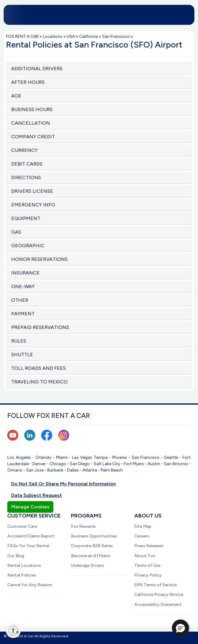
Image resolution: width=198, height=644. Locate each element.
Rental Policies (22, 575)
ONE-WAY (23, 286)
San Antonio (176, 464)
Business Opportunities (94, 536)
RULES (19, 341)
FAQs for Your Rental (28, 546)
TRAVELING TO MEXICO (39, 382)
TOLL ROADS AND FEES (39, 368)
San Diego (80, 464)
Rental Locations (24, 565)
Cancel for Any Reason (30, 585)
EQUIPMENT (26, 218)
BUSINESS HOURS (32, 109)
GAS (16, 232)
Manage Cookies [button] (30, 507)
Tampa (101, 457)
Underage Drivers (87, 565)
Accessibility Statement (158, 605)
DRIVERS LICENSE (32, 191)
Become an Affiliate (91, 556)
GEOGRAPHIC (28, 246)
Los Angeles (19, 457)
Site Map (143, 526)
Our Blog (16, 556)
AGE (16, 96)
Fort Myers (134, 464)
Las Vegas (82, 457)
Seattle (171, 457)
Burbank (55, 470)
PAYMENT (23, 314)
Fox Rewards (83, 526)
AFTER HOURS (28, 82)
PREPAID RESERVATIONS (40, 327)
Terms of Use (147, 565)
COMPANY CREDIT (33, 137)
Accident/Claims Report (31, 536)
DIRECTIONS (26, 177)
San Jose (35, 470)
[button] (180, 628)
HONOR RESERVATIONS (39, 259)
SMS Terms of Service (156, 585)
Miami (62, 457)
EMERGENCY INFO (33, 205)
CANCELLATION (31, 123)
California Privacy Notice (159, 595)
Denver (39, 464)
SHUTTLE (22, 355)
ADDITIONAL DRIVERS (37, 69)
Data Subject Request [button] (37, 495)
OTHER (20, 300)
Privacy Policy (148, 575)
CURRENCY (24, 150)
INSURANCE (25, 273)
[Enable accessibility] (13, 631)
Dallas (73, 470)
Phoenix (120, 457)
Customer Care (22, 526)
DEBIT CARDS (27, 164)
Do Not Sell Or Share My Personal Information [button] (64, 484)
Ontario (15, 470)
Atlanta (90, 470)
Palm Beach (112, 470)
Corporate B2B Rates (92, 546)
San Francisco (146, 457)
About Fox (145, 556)
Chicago (58, 464)
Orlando (44, 457)
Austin (154, 464)
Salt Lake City (107, 464)
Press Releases (149, 546)
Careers (142, 536)
